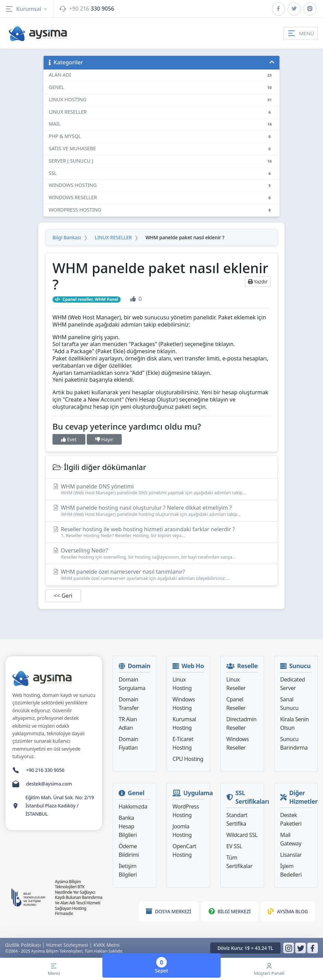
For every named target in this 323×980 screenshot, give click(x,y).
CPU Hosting (188, 759)
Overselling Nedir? (161, 553)
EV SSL (234, 846)
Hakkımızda (133, 806)
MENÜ (301, 33)
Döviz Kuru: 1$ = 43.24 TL (245, 948)
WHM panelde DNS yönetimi (161, 489)
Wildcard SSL (242, 835)
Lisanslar (291, 855)
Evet (69, 439)
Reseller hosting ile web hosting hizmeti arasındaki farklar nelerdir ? (161, 532)
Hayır (104, 439)
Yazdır (258, 282)
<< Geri (63, 596)
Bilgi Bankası (67, 238)
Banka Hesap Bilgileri (128, 826)
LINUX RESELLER (113, 238)
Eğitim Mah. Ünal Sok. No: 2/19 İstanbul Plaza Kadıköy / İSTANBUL (60, 806)
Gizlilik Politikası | (25, 945)
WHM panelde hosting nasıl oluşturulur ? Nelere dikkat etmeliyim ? (161, 511)
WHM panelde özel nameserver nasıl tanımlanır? (161, 575)
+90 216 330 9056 (45, 770)
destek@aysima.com (49, 784)
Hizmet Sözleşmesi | (69, 945)
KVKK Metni (107, 945)
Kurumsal (27, 9)
